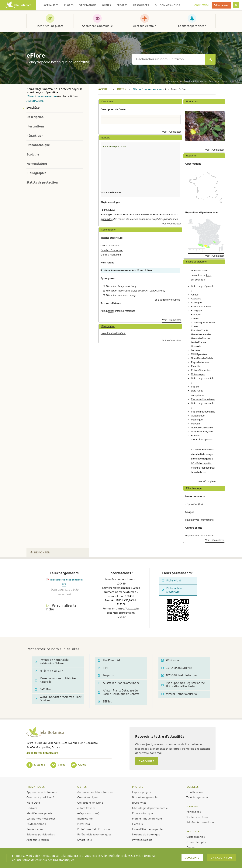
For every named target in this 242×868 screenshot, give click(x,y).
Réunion (196, 436)
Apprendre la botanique (97, 26)
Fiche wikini (171, 581)
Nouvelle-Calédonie (202, 428)
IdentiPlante (85, 818)
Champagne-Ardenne (203, 322)
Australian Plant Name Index (119, 683)
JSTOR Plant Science (177, 668)
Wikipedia (170, 660)
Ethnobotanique (38, 145)
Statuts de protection (42, 182)
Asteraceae (35, 101)
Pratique (193, 831)
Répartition (35, 136)
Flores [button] (69, 5)
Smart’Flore (85, 840)
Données (193, 787)
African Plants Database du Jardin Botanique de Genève (119, 692)
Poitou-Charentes (201, 370)
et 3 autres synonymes (167, 300)
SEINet (105, 702)
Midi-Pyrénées (199, 354)
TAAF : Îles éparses (202, 439)
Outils (82, 787)
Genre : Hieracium (111, 255)
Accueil (104, 89)
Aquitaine (196, 299)
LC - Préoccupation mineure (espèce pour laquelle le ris (203, 468)
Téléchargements (197, 797)
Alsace (195, 295)
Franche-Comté (200, 330)
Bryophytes (139, 802)
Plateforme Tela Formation (94, 829)
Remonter (40, 553)
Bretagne (196, 314)
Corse (194, 326)
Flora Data (33, 802)
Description (35, 117)
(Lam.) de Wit (184, 81)
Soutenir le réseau (198, 817)
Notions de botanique (146, 834)
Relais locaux (35, 829)
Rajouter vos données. (113, 333)
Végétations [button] (88, 5)
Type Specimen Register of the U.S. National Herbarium (183, 685)
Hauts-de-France (200, 338)
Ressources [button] (141, 5)
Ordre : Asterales (110, 246)
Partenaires (194, 812)
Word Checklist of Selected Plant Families (58, 699)
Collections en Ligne (90, 802)
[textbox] (169, 59)
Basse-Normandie (201, 307)
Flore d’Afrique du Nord (147, 818)
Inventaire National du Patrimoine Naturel (52, 662)
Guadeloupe (198, 416)
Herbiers (32, 808)
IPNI (103, 668)
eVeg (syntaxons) (88, 813)
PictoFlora (84, 824)
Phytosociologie (36, 824)
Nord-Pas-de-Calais (202, 358)
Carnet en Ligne (87, 797)
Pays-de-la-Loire (200, 362)
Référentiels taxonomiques (94, 834)
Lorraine (195, 350)
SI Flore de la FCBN (49, 671)
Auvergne (196, 303)
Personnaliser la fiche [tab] (61, 607)
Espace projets (141, 792)
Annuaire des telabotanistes (95, 792)
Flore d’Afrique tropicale (147, 829)
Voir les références (111, 192)
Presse (190, 847)
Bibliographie (36, 173)
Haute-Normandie (201, 334)
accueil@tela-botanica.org (42, 753)
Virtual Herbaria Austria (179, 694)
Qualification (195, 792)
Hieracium (33, 96)
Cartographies (196, 837)
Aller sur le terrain (145, 26)
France (195, 387)
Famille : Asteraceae (112, 250)
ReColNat (43, 689)
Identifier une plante (50, 26)
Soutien (192, 806)
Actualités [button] (51, 5)
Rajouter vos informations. (200, 520)
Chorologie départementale (150, 808)
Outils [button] (106, 5)
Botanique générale (145, 797)
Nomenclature (37, 164)
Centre (195, 318)
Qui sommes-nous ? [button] (168, 5)
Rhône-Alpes (198, 374)
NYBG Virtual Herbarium (179, 675)
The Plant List (109, 660)
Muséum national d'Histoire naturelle (55, 680)
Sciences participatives (41, 834)
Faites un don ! (221, 5)
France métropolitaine (203, 399)
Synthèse (33, 108)
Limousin (196, 346)
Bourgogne (197, 311)
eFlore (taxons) (87, 808)
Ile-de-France (198, 342)
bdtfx (122, 89)
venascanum (48, 96)
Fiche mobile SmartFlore (172, 590)
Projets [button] (122, 5)
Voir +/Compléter (172, 132)
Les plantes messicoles (41, 818)
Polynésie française (202, 432)
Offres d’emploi (196, 842)
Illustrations (35, 126)
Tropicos (106, 675)
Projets (138, 787)
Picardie (195, 366)
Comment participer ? (192, 26)
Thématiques (36, 787)
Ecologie (33, 154)
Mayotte (195, 424)
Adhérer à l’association (201, 822)
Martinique (197, 420)
